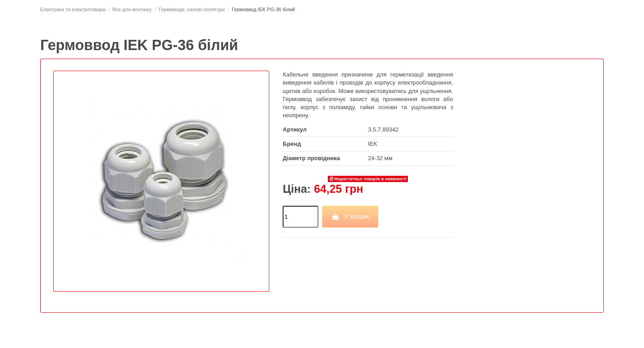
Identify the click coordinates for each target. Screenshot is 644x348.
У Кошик (350, 216)
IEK (373, 144)
